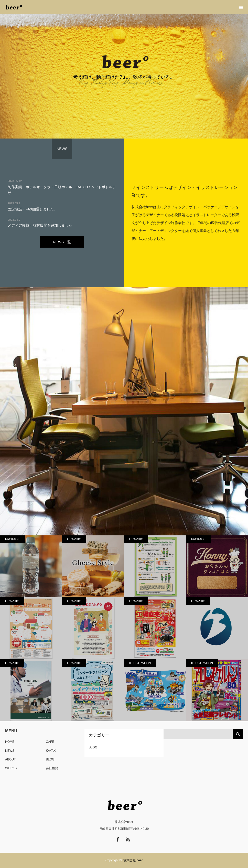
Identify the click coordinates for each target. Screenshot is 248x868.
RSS (127, 839)
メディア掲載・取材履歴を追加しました (40, 225)
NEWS (10, 751)
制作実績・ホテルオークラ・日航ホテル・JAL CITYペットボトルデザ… (62, 190)
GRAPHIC (74, 539)
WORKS (11, 768)
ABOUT (10, 759)
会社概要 (52, 768)
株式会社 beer (133, 860)
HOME (10, 742)
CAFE (50, 742)
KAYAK (51, 751)
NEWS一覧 (62, 242)
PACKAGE (12, 539)
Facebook (117, 839)
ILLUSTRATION (140, 663)
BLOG (50, 759)
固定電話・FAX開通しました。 (33, 209)
